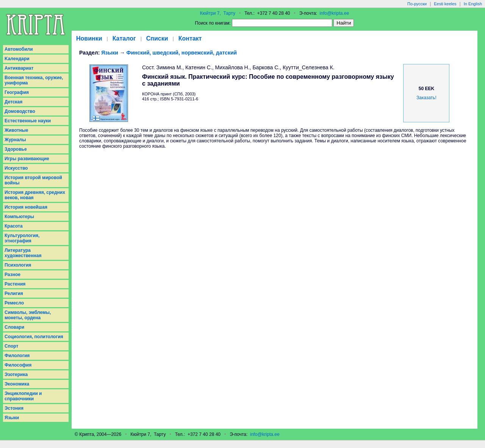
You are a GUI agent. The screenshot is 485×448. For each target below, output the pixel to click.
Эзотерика (16, 375)
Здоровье (16, 149)
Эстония (14, 408)
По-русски (417, 4)
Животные (16, 130)
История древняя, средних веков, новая (35, 195)
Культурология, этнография (22, 238)
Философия (18, 365)
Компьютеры (19, 217)
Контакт (190, 38)
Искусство (16, 168)
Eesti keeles (445, 4)
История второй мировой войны (33, 180)
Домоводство (20, 111)
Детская (13, 102)
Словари (14, 327)
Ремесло (14, 303)
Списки (157, 38)
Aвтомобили (19, 49)
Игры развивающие (27, 159)
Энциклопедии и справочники (23, 396)
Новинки (89, 38)
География (17, 92)
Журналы (15, 140)
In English (473, 4)
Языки (12, 418)
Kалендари (17, 59)
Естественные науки (28, 121)
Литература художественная (23, 253)
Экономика (17, 384)
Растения (15, 284)
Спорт (11, 346)
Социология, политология (34, 337)
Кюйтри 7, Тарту (218, 13)
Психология (18, 265)
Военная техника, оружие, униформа (34, 80)
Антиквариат (19, 68)
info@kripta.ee (335, 13)
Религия (14, 293)
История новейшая (26, 207)
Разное (13, 275)
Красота (14, 226)
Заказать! (426, 98)
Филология (17, 356)
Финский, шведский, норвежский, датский (182, 53)
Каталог (124, 38)
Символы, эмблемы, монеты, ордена (28, 315)
